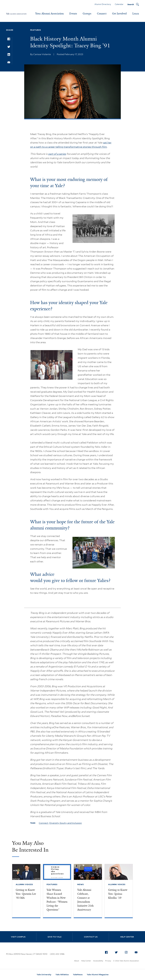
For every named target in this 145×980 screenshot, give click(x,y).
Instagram (127, 952)
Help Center (127, 937)
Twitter (117, 952)
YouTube (137, 952)
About (77, 961)
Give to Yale (55, 937)
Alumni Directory (103, 4)
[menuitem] (106, 952)
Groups (87, 14)
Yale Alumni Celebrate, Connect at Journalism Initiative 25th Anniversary (85, 900)
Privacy (108, 961)
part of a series (57, 154)
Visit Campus (18, 937)
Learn (136, 14)
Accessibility (98, 961)
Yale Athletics (62, 974)
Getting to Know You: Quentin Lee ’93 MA (26, 894)
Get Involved (119, 14)
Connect (102, 14)
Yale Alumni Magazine (98, 974)
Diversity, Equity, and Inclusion (66, 823)
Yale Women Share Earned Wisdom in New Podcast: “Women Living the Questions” (57, 900)
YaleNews (78, 974)
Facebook (107, 952)
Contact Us (91, 937)
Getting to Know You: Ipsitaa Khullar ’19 (118, 894)
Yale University (44, 974)
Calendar (119, 4)
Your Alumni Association (49, 14)
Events (73, 14)
